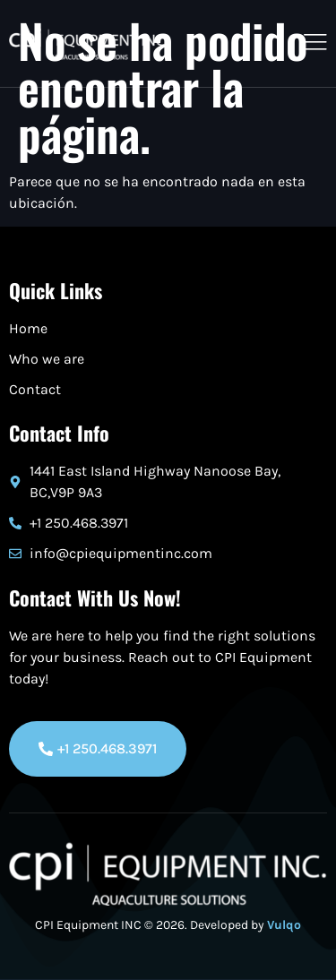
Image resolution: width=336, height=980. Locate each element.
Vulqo (284, 925)
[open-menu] (311, 43)
